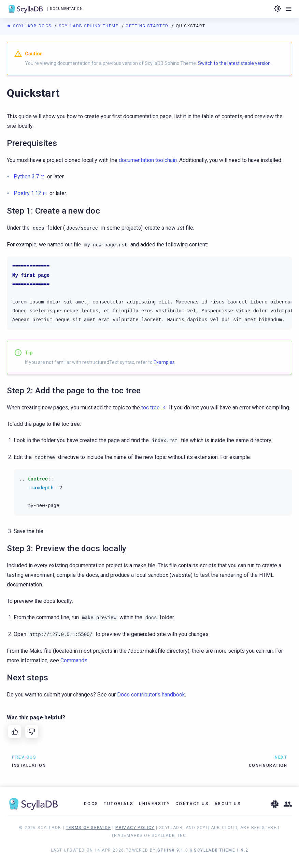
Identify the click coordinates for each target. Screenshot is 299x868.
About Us (228, 804)
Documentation (66, 9)
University (154, 804)
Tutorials (119, 804)
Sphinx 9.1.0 (173, 850)
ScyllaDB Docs (30, 26)
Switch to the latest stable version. (235, 63)
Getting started (148, 26)
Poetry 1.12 (27, 193)
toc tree (151, 408)
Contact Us (192, 804)
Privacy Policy (135, 828)
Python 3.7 (26, 177)
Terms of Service (88, 828)
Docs (91, 804)
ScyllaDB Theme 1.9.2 (221, 850)
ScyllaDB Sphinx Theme (89, 26)
